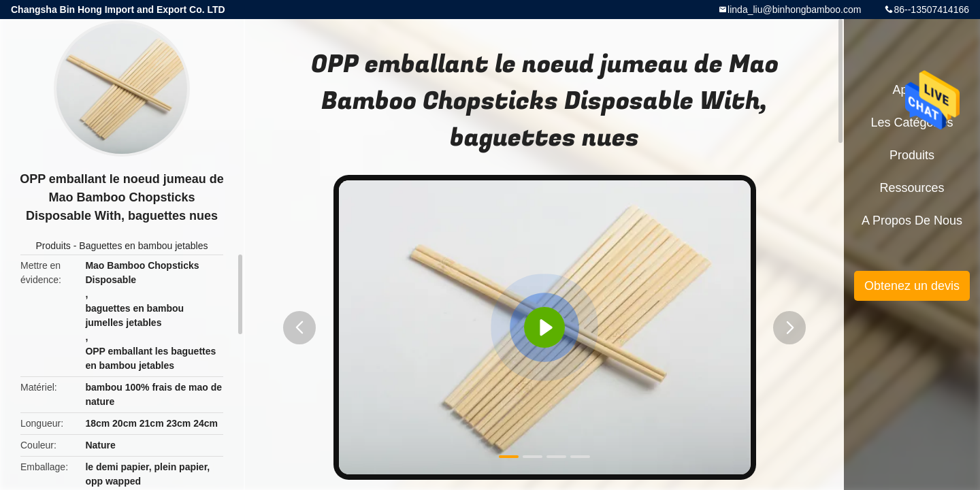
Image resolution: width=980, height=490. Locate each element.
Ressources (912, 188)
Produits (53, 246)
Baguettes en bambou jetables (143, 246)
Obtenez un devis (912, 286)
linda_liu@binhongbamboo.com (794, 10)
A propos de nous (912, 220)
